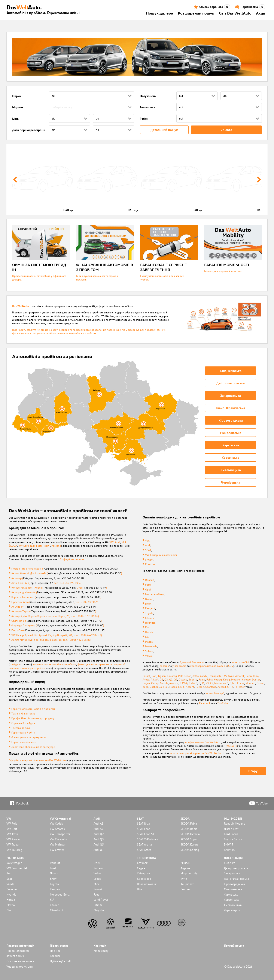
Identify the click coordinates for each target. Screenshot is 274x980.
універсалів (179, 666)
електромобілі (240, 662)
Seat (9, 879)
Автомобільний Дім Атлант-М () (67, 573)
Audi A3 (98, 823)
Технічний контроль (23, 713)
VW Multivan (58, 844)
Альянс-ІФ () (54, 606)
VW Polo (12, 823)
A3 (152, 679)
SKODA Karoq (189, 844)
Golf (154, 676)
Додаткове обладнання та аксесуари (33, 747)
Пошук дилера (160, 13)
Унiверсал (143, 873)
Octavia (183, 679)
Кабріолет (187, 884)
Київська (230, 863)
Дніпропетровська (236, 868)
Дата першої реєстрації (29, 130)
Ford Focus (231, 834)
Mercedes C (221, 683)
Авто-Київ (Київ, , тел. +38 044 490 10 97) (47, 583)
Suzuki (98, 889)
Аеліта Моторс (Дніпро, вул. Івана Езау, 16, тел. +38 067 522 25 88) (51, 640)
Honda (149, 632)
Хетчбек (142, 863)
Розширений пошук (196, 13)
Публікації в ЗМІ (60, 961)
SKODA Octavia (190, 834)
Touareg (172, 676)
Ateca (146, 679)
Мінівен (185, 863)
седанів (164, 666)
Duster (256, 679)
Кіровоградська (234, 884)
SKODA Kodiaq (190, 850)
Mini (96, 884)
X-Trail (164, 687)
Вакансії (55, 956)
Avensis (174, 683)
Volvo (148, 656)
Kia (147, 637)
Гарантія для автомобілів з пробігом (33, 709)
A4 (157, 679)
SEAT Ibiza (144, 823)
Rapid (202, 679)
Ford (148, 584)
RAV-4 (184, 683)
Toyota (149, 613)
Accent (190, 687)
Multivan (229, 676)
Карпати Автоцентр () (56, 597)
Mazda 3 (174, 687)
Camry (155, 683)
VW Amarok (57, 829)
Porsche (56, 545)
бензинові (198, 662)
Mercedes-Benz (155, 594)
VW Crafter (57, 850)
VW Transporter (60, 834)
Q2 (161, 679)
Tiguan (162, 676)
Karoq (226, 679)
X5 (211, 683)
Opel (148, 589)
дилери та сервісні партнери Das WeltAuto (195, 753)
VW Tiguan (13, 844)
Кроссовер (144, 879)
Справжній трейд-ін (23, 723)
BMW (148, 603)
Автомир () (48, 578)
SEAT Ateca (144, 850)
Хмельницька (233, 905)
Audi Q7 (99, 850)
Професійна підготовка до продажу (33, 718)
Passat (146, 676)
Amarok (240, 676)
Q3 (166, 679)
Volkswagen (14, 863)
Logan (146, 683)
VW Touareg (14, 850)
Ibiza (256, 676)
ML (234, 683)
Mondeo (250, 683)
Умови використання (20, 966)
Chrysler (99, 910)
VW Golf (12, 829)
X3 (207, 683)
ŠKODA (13, 545)
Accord (222, 687)
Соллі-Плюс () (57, 621)
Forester (240, 687)
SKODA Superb (190, 839)
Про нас (55, 951)
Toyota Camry (233, 839)
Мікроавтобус (190, 873)
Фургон (185, 868)
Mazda (149, 641)
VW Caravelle (58, 839)
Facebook (205, 703)
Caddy (203, 676)
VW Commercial (17, 868)
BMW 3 (193, 683)
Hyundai (150, 622)
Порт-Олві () (58, 630)
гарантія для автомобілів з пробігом (55, 664)
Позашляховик (147, 884)
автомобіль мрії (215, 693)
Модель (18, 107)
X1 (203, 683)
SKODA (149, 559)
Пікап (141, 889)
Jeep (97, 894)
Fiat (147, 627)
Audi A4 (98, 829)
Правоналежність (18, 951)
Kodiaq (218, 679)
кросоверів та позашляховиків (208, 666)
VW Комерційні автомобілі (34, 545)
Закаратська (232, 873)
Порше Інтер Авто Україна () (65, 568)
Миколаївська (233, 889)
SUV (231, 666)
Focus (241, 683)
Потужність (148, 96)
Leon (249, 676)
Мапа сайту (101, 951)
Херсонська (232, 900)
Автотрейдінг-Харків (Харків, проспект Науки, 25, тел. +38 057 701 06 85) (55, 616)
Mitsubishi (151, 646)
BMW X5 (229, 850)
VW (112, 542)
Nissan (149, 599)
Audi (118, 542)
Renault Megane (235, 823)
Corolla (164, 683)
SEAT (125, 542)
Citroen (150, 618)
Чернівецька (232, 910)
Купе (184, 879)
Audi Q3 (99, 839)
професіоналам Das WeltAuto (203, 742)
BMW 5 (229, 844)
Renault (150, 580)
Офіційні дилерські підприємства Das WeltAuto (37, 760)
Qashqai (154, 687)
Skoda (10, 884)
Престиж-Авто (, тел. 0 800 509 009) (55, 602)
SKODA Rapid (189, 829)
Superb (193, 679)
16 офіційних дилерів (71, 559)
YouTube (223, 703)
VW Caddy (57, 823)
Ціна (15, 119)
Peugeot (150, 608)
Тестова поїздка (21, 728)
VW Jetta (12, 834)
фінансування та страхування (95, 664)
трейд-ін (15, 664)
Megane (236, 679)
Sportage (211, 687)
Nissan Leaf (231, 829)
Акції (261, 13)
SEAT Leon (144, 829)
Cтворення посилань (20, 961)
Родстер (186, 889)
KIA (52, 900)
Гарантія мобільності (24, 742)
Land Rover (101, 900)
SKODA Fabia (189, 823)
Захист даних (15, 956)
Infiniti (98, 905)
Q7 (176, 679)
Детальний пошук (164, 130)
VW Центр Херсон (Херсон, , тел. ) (59, 587)
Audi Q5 (99, 844)
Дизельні (185, 662)
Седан (141, 868)
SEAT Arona (144, 844)
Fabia (209, 679)
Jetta (196, 676)
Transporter (215, 676)
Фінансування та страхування (29, 737)
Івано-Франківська (236, 879)
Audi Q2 (99, 834)
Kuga (145, 687)
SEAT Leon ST (146, 834)
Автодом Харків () (54, 611)
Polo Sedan (185, 676)
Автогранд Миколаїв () (62, 592)
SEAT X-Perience (147, 839)
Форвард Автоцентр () (58, 625)
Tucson (200, 687)
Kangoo (246, 679)
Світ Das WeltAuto (235, 13)
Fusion (260, 683)
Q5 (171, 679)
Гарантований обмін (23, 732)
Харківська (231, 894)
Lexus (97, 879)
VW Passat (13, 839)
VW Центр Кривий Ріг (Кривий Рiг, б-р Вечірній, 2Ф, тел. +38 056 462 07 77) (57, 635)
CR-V (230, 687)
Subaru (149, 651)
